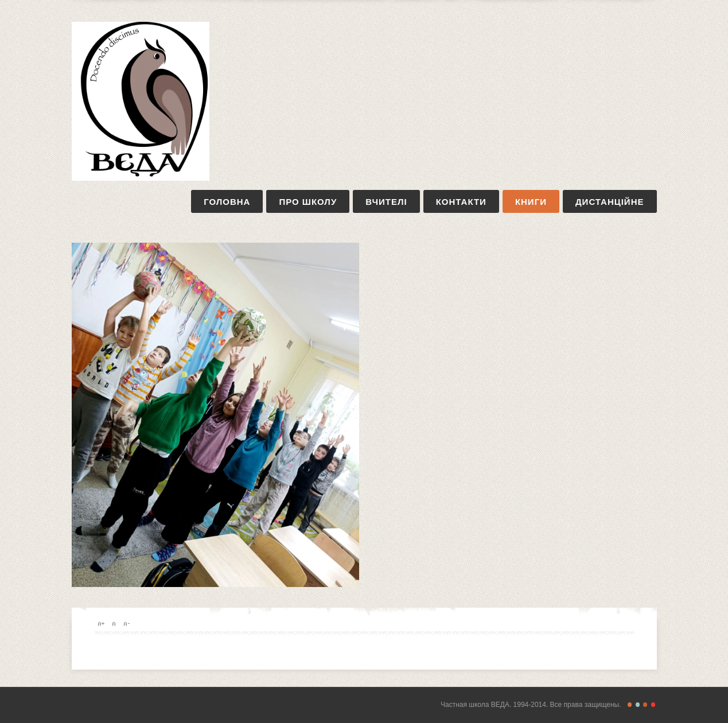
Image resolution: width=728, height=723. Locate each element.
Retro (638, 705)
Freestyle (630, 705)
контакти (461, 202)
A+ (101, 624)
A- (126, 624)
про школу (308, 202)
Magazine (645, 705)
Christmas (653, 705)
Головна (227, 202)
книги (531, 202)
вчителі (386, 202)
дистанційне (610, 202)
